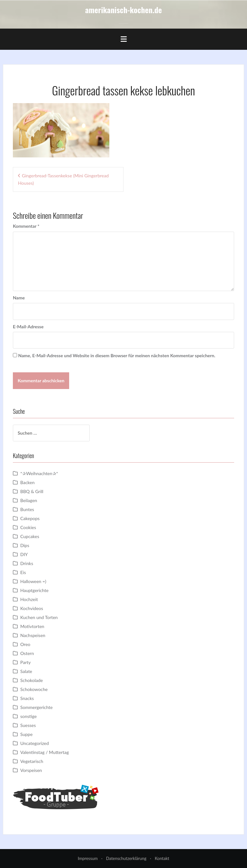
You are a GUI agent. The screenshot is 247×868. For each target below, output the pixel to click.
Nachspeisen (33, 635)
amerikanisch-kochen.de (124, 10)
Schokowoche (34, 689)
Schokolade (32, 680)
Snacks (27, 698)
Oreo (25, 644)
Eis (23, 572)
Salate (26, 671)
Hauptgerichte (34, 590)
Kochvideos (32, 608)
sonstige (28, 716)
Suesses (28, 725)
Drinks (27, 563)
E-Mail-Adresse (28, 327)
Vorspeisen (31, 770)
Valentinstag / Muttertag (45, 752)
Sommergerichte (37, 707)
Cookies (28, 527)
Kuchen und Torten (39, 617)
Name (19, 298)
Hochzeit (29, 599)
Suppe (26, 734)
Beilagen (29, 500)
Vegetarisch (32, 761)
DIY (24, 554)
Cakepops (30, 518)
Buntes (27, 509)
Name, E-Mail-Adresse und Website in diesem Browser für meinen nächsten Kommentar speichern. (117, 355)
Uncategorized (35, 743)
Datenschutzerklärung (126, 858)
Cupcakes (30, 536)
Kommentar (26, 226)
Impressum (88, 858)
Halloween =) (33, 581)
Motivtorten (32, 626)
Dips (25, 545)
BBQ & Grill (32, 491)
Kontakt (162, 858)
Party (25, 662)
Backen (27, 482)
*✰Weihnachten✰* (39, 473)
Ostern (27, 653)
